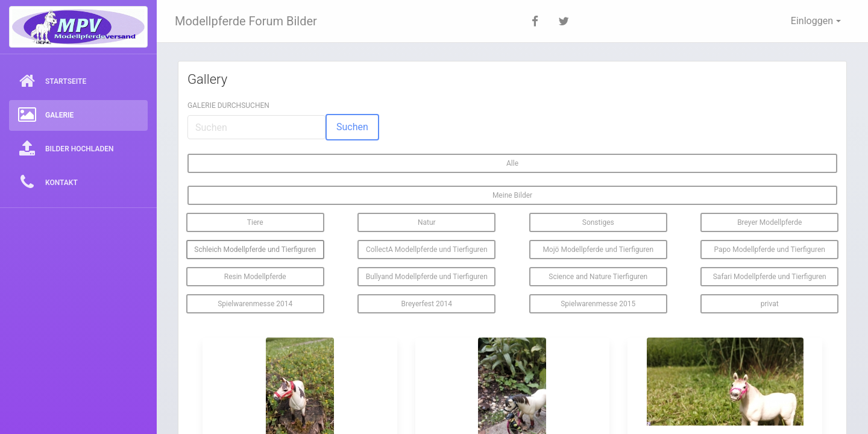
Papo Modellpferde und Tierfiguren (770, 250)
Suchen (352, 127)
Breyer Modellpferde (769, 222)
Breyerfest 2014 (427, 304)
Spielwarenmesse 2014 (255, 304)
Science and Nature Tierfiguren (598, 277)
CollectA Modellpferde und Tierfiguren (427, 250)
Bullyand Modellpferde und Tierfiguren (427, 277)
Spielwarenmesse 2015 (598, 304)
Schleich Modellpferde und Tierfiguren (255, 250)
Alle (512, 163)
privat (770, 304)
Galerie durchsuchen (228, 105)
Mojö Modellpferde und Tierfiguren (598, 250)
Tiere (255, 222)
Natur (427, 222)
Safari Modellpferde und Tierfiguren (770, 277)
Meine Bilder (512, 195)
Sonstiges (598, 222)
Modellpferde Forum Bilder (246, 21)
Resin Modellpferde (255, 277)
